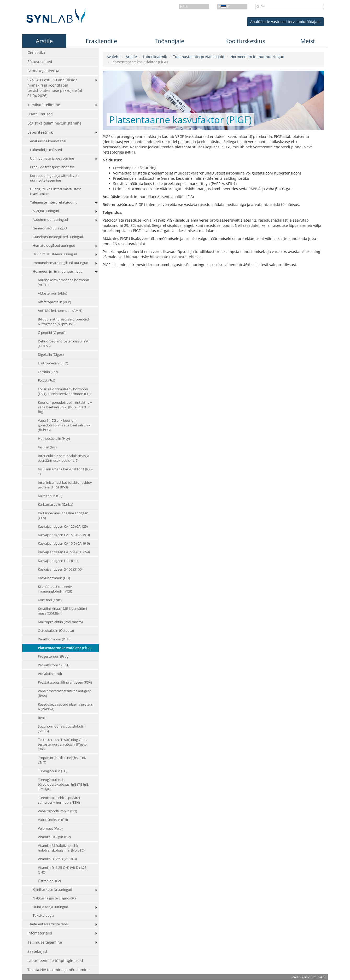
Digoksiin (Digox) (51, 355)
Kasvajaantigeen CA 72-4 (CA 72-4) (64, 552)
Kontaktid (320, 977)
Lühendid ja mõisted (46, 150)
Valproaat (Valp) (50, 828)
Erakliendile (101, 41)
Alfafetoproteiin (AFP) (54, 302)
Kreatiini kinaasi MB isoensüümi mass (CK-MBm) (62, 611)
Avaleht (113, 57)
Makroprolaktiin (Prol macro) (60, 622)
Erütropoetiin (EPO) (53, 363)
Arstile (44, 41)
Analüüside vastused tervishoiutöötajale (285, 22)
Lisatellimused (40, 114)
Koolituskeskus (245, 41)
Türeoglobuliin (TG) (53, 771)
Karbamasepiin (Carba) (56, 505)
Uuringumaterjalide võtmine (52, 158)
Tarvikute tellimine (44, 105)
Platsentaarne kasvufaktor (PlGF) (65, 648)
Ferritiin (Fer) (48, 372)
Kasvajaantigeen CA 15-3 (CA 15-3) (64, 535)
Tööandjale (169, 41)
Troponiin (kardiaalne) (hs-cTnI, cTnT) (62, 760)
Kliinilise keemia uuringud (52, 890)
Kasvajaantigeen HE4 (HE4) (59, 561)
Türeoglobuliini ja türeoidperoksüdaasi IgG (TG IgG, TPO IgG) (63, 784)
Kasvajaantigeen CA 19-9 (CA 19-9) (64, 544)
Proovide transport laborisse (52, 167)
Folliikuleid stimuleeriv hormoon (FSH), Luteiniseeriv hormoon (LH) (64, 392)
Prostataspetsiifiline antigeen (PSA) (65, 682)
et (224, 6)
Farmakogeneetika (43, 71)
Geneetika (36, 52)
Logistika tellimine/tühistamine (54, 123)
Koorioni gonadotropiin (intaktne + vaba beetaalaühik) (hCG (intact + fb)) (65, 407)
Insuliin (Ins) (47, 447)
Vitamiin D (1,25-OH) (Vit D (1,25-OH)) (63, 870)
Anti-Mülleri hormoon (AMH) (60, 311)
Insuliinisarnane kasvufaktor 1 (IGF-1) (65, 472)
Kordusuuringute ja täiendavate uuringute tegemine (55, 178)
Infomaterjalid (40, 933)
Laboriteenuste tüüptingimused (55, 961)
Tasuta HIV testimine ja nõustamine (59, 970)
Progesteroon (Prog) (54, 657)
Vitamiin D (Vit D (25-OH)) (57, 859)
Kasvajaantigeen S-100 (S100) (60, 570)
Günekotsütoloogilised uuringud (58, 237)
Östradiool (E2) (49, 881)
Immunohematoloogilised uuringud (60, 263)
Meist (308, 41)
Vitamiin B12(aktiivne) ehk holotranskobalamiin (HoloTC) (61, 848)
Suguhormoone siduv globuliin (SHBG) (62, 729)
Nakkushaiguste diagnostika (55, 898)
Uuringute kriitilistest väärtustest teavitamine (56, 191)
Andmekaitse (301, 977)
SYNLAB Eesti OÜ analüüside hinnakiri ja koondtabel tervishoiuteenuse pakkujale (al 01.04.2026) (55, 88)
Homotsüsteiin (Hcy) (54, 439)
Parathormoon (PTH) (54, 639)
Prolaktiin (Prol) (50, 674)
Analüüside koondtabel (48, 141)
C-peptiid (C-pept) (52, 333)
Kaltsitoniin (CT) (50, 496)
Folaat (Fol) (46, 381)
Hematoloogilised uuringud (54, 246)
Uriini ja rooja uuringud (50, 907)
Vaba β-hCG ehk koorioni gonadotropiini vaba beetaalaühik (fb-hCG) (64, 425)
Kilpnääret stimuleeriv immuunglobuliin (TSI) (55, 589)
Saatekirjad (37, 951)
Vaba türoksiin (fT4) (53, 820)
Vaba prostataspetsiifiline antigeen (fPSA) (65, 693)
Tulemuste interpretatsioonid (54, 202)
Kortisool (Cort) (50, 600)
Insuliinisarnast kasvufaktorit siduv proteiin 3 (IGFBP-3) (65, 485)
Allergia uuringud (46, 211)
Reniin (43, 718)
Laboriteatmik (40, 132)
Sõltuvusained (40, 62)
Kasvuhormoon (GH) (54, 578)
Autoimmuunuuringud (50, 220)
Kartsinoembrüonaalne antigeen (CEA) (63, 516)
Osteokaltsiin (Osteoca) (56, 631)
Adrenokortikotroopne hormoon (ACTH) (63, 282)
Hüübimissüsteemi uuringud (55, 254)
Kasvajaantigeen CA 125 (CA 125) (63, 526)
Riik (184, 6)
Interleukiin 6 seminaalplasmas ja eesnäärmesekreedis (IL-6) (63, 458)
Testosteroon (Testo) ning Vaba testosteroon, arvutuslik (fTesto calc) (62, 744)
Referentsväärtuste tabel (49, 924)
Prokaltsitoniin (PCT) (54, 665)
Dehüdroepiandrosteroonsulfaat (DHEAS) (63, 344)
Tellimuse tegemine (45, 942)
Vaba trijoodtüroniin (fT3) (57, 811)
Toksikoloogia (43, 916)
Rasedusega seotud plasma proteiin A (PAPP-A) (66, 707)
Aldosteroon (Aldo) (52, 293)
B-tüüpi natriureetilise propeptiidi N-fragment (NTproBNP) (64, 322)
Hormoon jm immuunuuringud (58, 271)
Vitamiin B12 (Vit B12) (54, 837)
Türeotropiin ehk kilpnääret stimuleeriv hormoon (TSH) (59, 800)
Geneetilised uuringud (50, 228)
